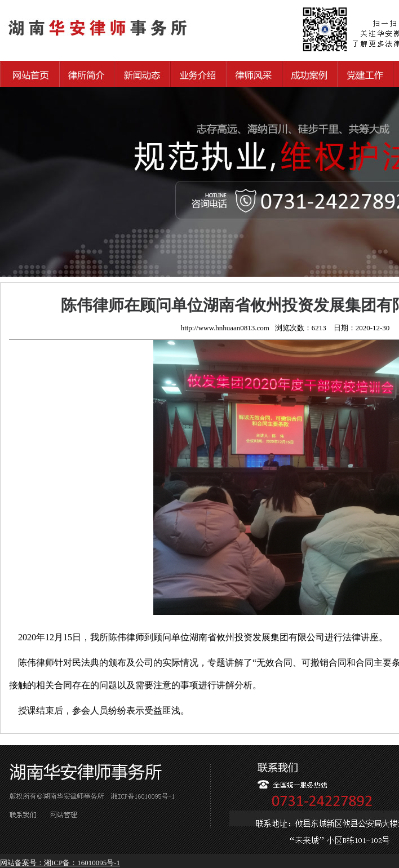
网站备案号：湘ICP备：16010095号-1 (60, 863)
